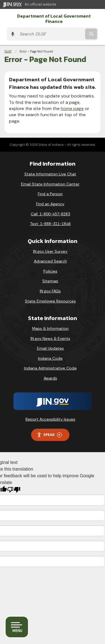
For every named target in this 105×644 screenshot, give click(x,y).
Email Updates (50, 348)
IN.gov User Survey (50, 251)
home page (72, 108)
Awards (50, 378)
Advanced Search (50, 261)
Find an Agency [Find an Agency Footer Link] (50, 204)
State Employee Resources (50, 301)
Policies (50, 271)
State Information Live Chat (50, 174)
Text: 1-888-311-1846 (50, 224)
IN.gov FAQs (50, 291)
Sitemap (50, 281)
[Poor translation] (14, 490)
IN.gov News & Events (50, 338)
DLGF (8, 51)
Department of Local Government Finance (54, 19)
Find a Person (50, 194)
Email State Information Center (50, 184)
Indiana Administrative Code (50, 368)
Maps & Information (50, 328)
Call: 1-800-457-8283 (50, 214)
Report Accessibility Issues (50, 419)
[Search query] (51, 34)
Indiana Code (50, 358)
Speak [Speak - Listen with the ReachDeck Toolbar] (49, 435)
